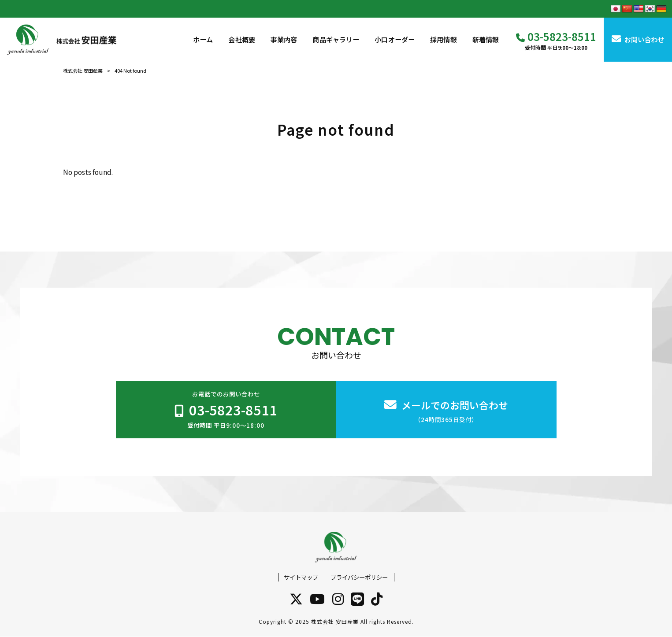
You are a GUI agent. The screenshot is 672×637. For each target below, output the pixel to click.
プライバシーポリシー (359, 577)
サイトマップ (301, 577)
